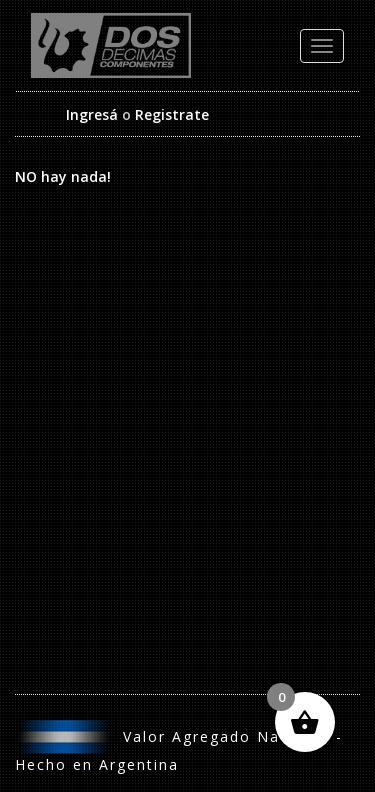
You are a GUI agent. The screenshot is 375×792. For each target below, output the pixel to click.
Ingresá (92, 114)
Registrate (172, 114)
